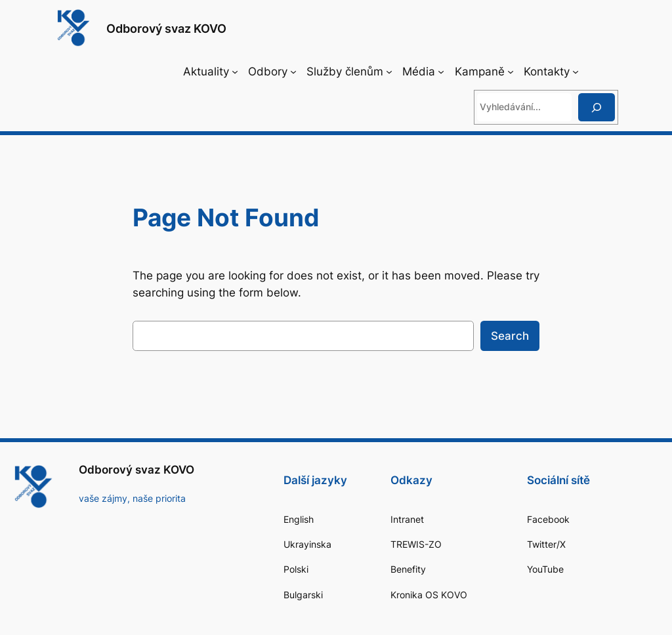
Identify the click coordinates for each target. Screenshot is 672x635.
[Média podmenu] (441, 72)
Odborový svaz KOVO (166, 29)
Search (510, 336)
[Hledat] (597, 107)
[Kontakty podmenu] (576, 72)
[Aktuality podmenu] (235, 72)
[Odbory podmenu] (293, 72)
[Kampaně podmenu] (511, 72)
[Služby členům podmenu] (389, 72)
